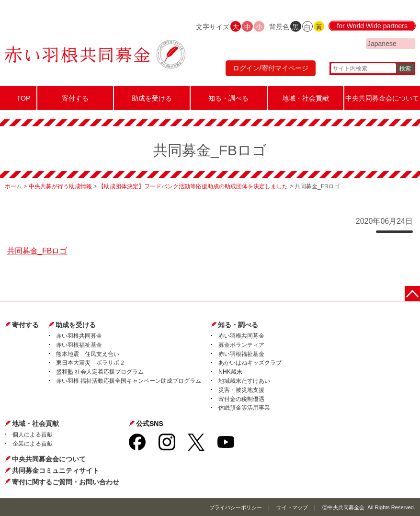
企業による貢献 (33, 444)
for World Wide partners (372, 26)
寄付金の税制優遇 (241, 399)
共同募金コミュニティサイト (56, 470)
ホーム (13, 186)
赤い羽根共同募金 (79, 336)
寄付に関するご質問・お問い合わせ (66, 482)
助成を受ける (76, 325)
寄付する (25, 325)
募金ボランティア (241, 345)
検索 (405, 69)
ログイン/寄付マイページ (271, 68)
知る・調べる (238, 325)
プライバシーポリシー (236, 507)
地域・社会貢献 (35, 424)
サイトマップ (292, 507)
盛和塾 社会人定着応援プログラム (100, 372)
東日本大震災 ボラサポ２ (91, 363)
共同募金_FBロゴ (37, 251)
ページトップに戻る (412, 294)
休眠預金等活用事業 (244, 408)
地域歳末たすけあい (244, 381)
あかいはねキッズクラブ (250, 363)
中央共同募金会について (49, 459)
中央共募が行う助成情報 (60, 186)
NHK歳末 (230, 372)
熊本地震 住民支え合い (88, 354)
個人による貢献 (33, 435)
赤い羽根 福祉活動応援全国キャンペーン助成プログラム (129, 381)
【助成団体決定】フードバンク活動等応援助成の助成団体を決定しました (193, 186)
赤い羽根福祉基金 (79, 345)
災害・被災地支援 (241, 390)
